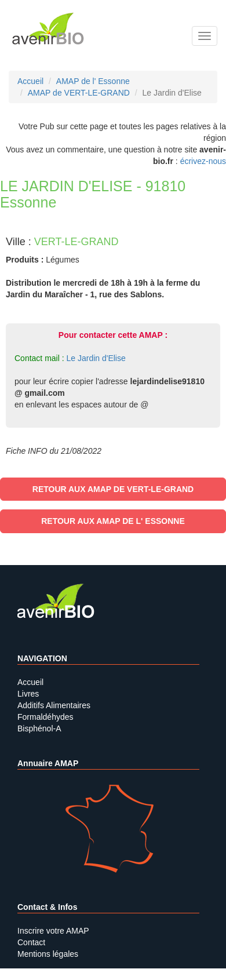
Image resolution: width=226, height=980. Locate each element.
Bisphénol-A (39, 728)
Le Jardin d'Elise (96, 358)
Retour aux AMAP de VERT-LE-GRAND (113, 489)
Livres (28, 694)
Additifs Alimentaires (54, 705)
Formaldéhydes (45, 717)
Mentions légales (48, 954)
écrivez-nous (203, 161)
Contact (31, 942)
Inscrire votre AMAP (53, 931)
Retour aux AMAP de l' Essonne (113, 521)
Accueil (30, 682)
